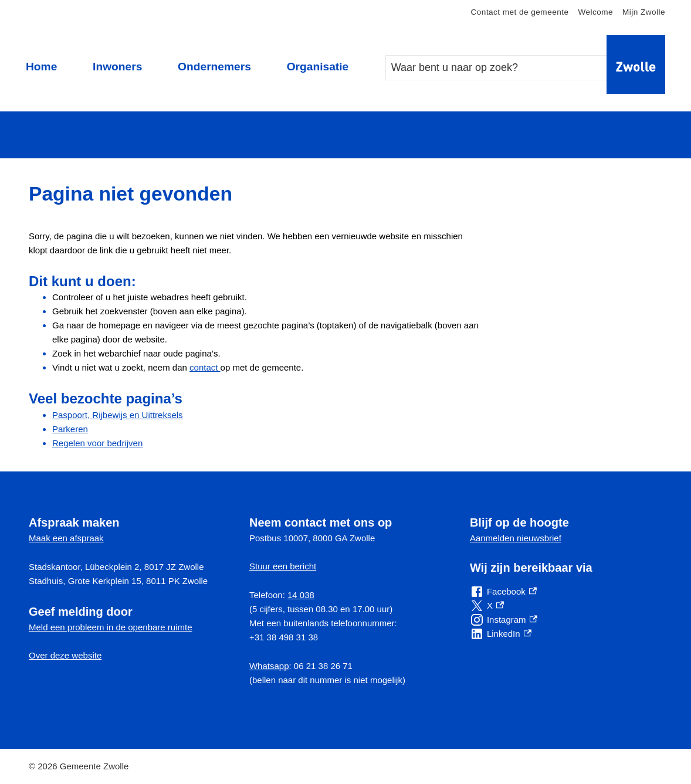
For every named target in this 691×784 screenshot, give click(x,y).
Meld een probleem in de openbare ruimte (111, 627)
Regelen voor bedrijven (97, 443)
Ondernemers (214, 67)
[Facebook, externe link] (503, 592)
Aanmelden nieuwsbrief (516, 538)
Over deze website (65, 655)
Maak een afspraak (66, 538)
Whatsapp (269, 666)
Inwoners (117, 67)
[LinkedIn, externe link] (501, 634)
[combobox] (508, 68)
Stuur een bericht (283, 566)
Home (41, 67)
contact (205, 367)
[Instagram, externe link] (504, 620)
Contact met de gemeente (520, 12)
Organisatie (318, 67)
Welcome (595, 12)
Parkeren (70, 429)
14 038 (301, 595)
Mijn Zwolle (644, 12)
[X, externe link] (487, 606)
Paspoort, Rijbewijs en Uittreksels (118, 415)
